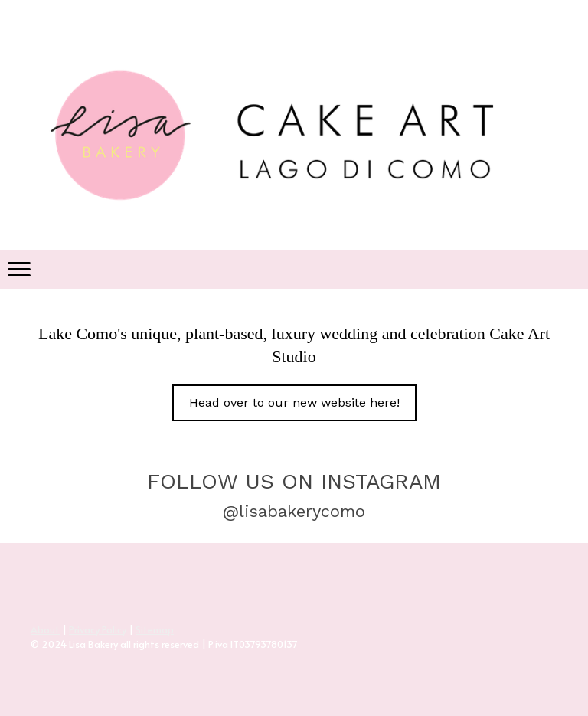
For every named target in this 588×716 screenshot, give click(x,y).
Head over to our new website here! (294, 402)
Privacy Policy (98, 629)
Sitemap (155, 629)
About (45, 629)
